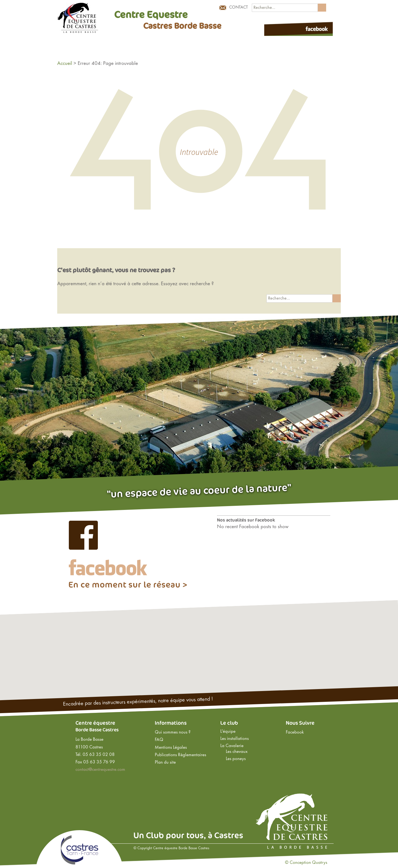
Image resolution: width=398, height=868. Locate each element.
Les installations (235, 739)
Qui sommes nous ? (173, 732)
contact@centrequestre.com (100, 770)
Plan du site (165, 763)
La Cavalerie (232, 746)
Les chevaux (237, 752)
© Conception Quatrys (306, 863)
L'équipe (228, 732)
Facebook (295, 732)
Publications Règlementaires (180, 755)
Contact (239, 7)
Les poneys (236, 759)
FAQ (159, 740)
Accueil (65, 63)
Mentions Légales (171, 748)
